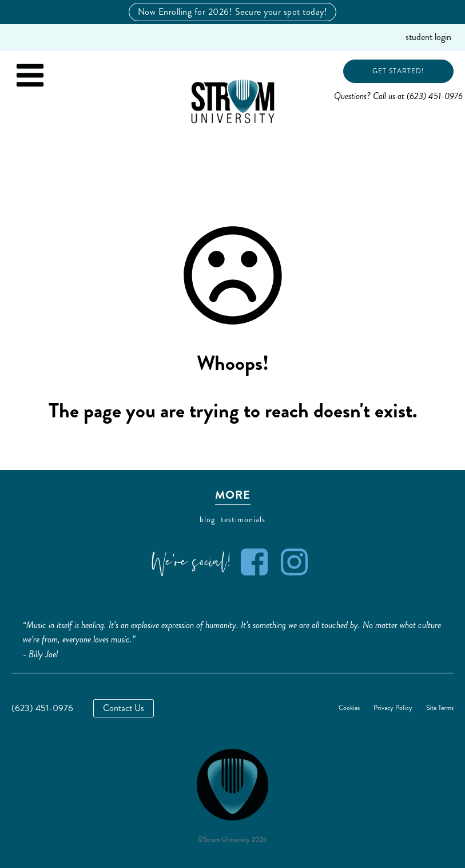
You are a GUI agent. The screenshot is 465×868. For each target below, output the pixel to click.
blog (207, 520)
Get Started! (398, 71)
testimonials (243, 520)
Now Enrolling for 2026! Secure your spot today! (233, 12)
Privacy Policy (393, 708)
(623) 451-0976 (42, 708)
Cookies (349, 708)
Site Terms (440, 708)
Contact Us (124, 708)
